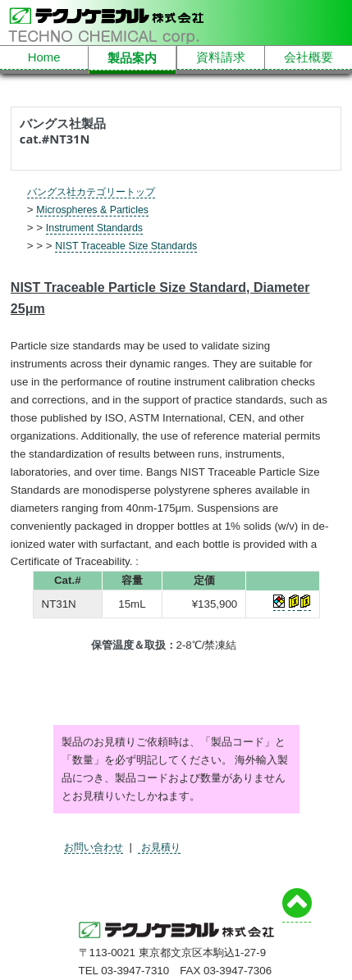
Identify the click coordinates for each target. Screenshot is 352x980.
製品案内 (132, 59)
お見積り (166, 847)
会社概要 (309, 59)
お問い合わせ (96, 847)
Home (44, 59)
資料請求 (221, 59)
